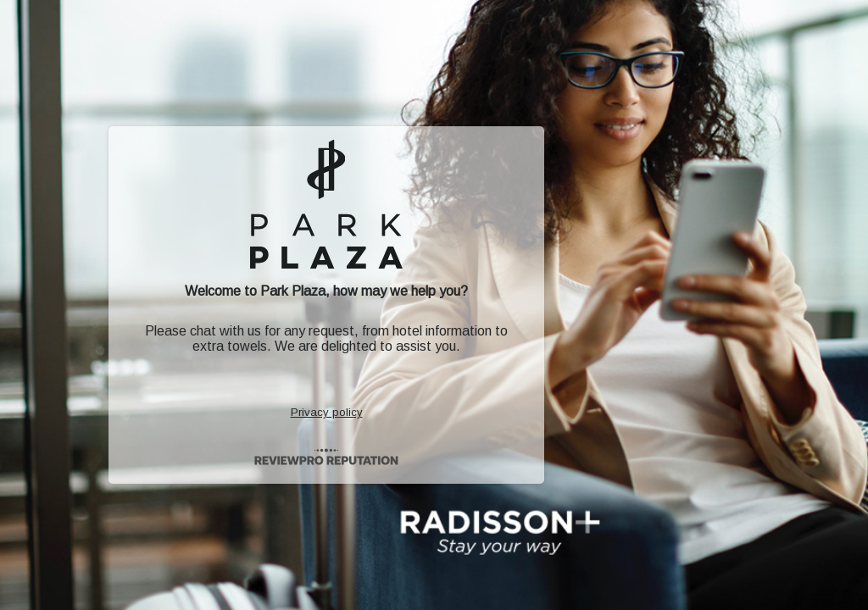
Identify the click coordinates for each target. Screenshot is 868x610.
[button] (434, 305)
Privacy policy (327, 412)
